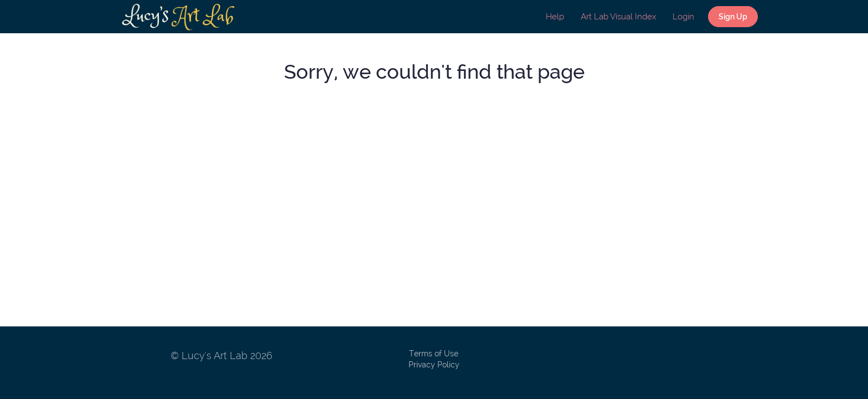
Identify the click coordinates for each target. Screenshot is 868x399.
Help (555, 17)
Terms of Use (434, 354)
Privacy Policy (434, 365)
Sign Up (733, 17)
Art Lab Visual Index (618, 17)
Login (683, 17)
